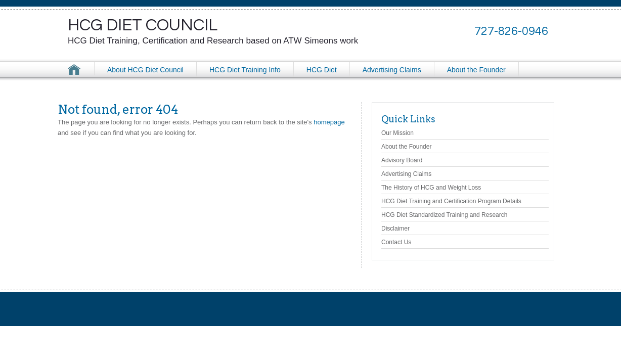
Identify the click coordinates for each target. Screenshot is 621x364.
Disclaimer (395, 229)
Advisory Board (402, 160)
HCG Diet (322, 70)
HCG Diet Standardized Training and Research (444, 215)
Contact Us (396, 242)
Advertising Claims (392, 70)
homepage (329, 122)
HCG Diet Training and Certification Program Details (451, 201)
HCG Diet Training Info (245, 70)
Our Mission (397, 133)
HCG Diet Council (143, 25)
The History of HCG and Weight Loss (431, 188)
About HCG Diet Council (145, 70)
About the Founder (476, 70)
